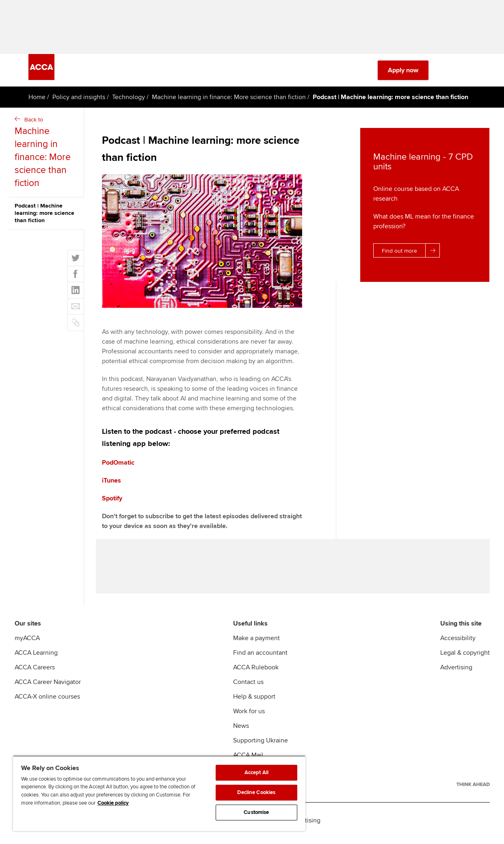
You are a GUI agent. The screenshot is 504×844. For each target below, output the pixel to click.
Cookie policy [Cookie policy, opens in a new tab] (113, 803)
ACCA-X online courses (47, 702)
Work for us (249, 716)
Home (37, 100)
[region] (159, 793)
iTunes (111, 483)
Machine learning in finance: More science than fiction (229, 100)
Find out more (411, 253)
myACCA (27, 643)
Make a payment (256, 643)
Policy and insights (79, 100)
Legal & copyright (465, 658)
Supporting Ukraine (261, 746)
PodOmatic (118, 465)
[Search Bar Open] (448, 73)
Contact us (248, 687)
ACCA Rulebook (256, 673)
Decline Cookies (256, 792)
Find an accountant (260, 658)
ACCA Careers (35, 673)
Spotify (112, 501)
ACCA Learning (36, 658)
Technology (129, 100)
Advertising (456, 673)
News (241, 731)
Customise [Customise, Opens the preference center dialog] (256, 812)
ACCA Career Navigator (48, 687)
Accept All (256, 773)
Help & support (254, 702)
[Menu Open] (471, 73)
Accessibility (458, 643)
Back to (47, 156)
